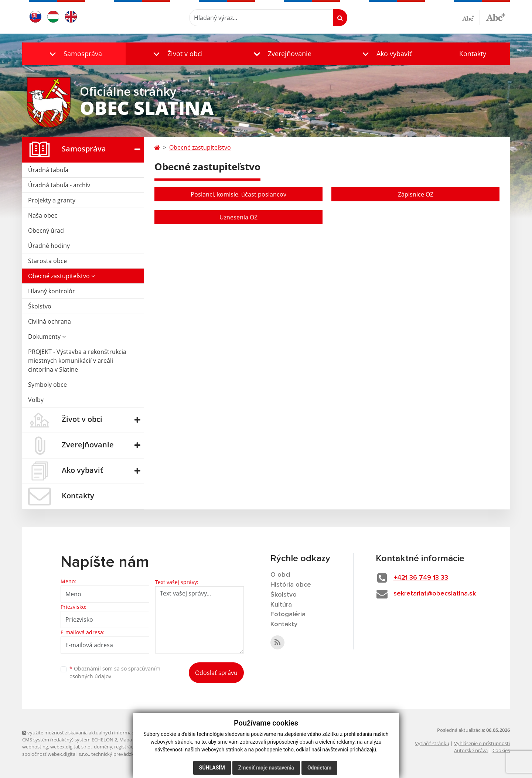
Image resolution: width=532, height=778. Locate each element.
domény (103, 747)
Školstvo (40, 306)
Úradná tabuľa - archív (59, 185)
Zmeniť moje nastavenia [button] (266, 768)
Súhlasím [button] (212, 768)
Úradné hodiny (49, 246)
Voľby (36, 400)
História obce (291, 585)
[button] (74, 54)
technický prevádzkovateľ (119, 754)
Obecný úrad (46, 231)
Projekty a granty (52, 200)
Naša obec (43, 215)
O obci (280, 575)
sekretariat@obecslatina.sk (435, 594)
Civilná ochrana (50, 321)
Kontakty (473, 54)
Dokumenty (47, 337)
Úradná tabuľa (48, 170)
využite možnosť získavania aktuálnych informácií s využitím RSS (95, 733)
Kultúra (281, 605)
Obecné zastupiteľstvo (62, 276)
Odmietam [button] (319, 768)
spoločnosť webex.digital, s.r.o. (56, 754)
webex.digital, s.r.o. (71, 747)
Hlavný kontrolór (52, 291)
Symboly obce (47, 385)
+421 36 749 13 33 (421, 578)
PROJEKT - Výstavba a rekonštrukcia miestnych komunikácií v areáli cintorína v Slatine (77, 361)
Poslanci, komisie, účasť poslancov (238, 194)
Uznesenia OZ (238, 217)
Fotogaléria (288, 614)
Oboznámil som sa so (115, 672)
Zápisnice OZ (416, 194)
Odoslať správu (216, 673)
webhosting (35, 747)
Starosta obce (47, 261)
